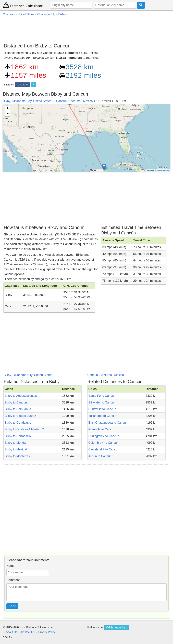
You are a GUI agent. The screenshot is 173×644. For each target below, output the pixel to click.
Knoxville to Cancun (102, 429)
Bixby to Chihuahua (18, 409)
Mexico (88, 101)
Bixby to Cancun (16, 402)
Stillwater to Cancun (102, 402)
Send (13, 606)
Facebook (22, 85)
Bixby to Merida (15, 443)
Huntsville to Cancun (102, 409)
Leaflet (150, 170)
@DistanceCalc (117, 627)
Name (10, 566)
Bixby (7, 101)
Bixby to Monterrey (17, 456)
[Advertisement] (86, 29)
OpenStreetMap (163, 170)
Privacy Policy (47, 632)
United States (42, 101)
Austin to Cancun (100, 456)
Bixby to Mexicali (16, 449)
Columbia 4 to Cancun (103, 443)
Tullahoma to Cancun (103, 416)
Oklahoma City (22, 101)
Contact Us (28, 632)
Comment (13, 580)
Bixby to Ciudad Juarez (20, 416)
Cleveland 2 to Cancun (104, 449)
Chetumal (75, 101)
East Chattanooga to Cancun (108, 423)
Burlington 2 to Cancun (104, 436)
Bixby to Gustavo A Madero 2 (24, 429)
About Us (12, 632)
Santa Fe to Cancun (102, 396)
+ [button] (8, 109)
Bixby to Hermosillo (18, 436)
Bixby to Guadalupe (18, 423)
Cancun (61, 101)
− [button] (8, 114)
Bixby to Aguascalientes (21, 396)
